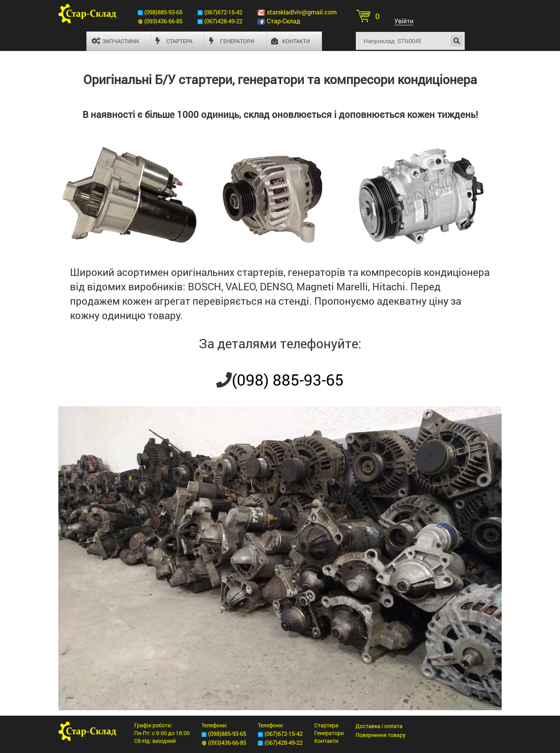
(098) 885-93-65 (288, 380)
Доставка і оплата (379, 726)
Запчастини (115, 41)
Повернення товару (381, 735)
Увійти (404, 21)
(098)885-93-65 (163, 12)
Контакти (290, 41)
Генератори (232, 41)
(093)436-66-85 (163, 21)
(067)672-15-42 (223, 12)
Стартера (174, 41)
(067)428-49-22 (223, 21)
